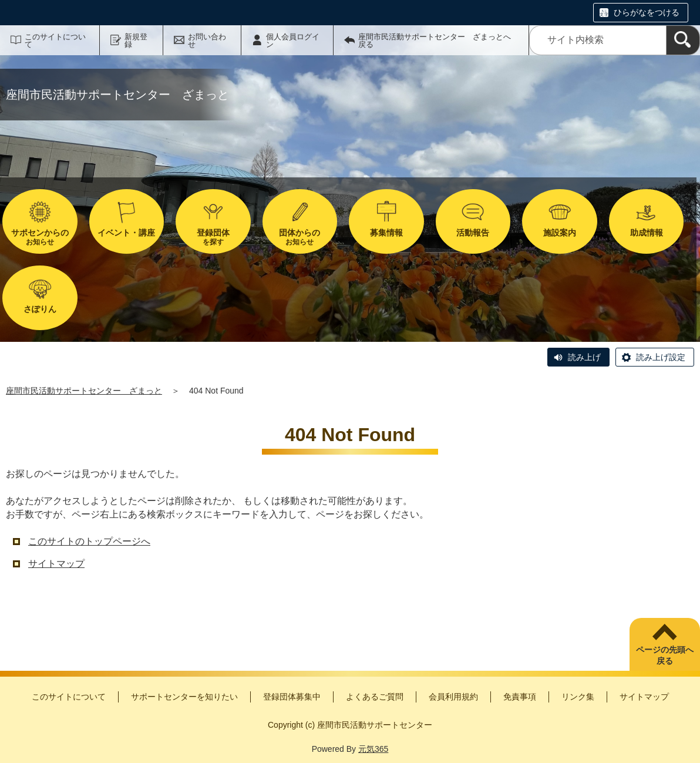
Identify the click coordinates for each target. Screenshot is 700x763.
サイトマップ (56, 564)
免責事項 (520, 697)
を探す (213, 237)
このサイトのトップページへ (89, 541)
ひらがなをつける (647, 12)
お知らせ (40, 237)
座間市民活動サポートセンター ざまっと (84, 391)
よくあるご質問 (375, 697)
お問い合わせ (207, 41)
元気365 (373, 749)
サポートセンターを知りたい (184, 697)
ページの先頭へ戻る (665, 656)
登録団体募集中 (292, 697)
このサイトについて (55, 41)
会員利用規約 (453, 697)
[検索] (683, 40)
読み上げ (584, 357)
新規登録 (136, 41)
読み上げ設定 (661, 357)
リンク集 (578, 697)
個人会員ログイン (293, 41)
